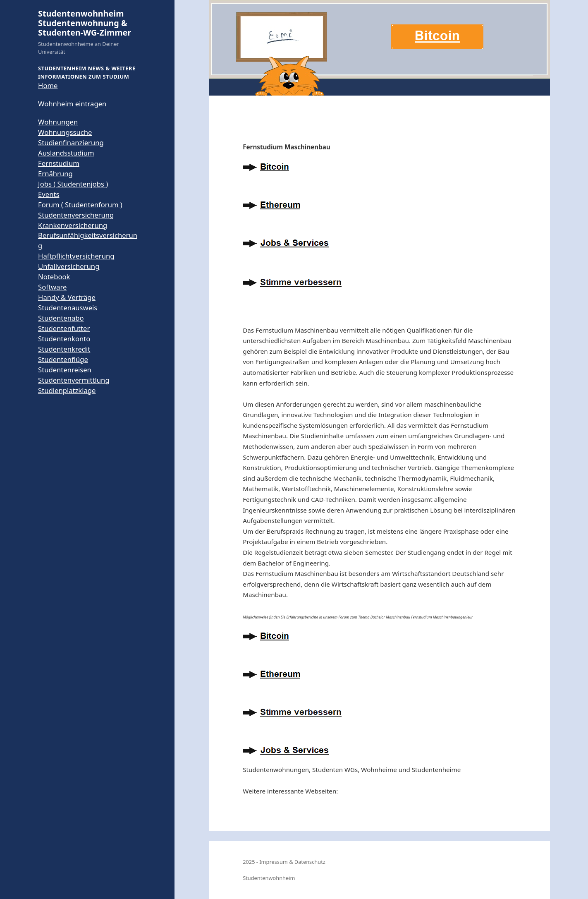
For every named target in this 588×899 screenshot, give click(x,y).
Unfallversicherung (69, 266)
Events (49, 194)
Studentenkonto (64, 339)
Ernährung (55, 174)
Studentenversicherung (76, 215)
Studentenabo (61, 318)
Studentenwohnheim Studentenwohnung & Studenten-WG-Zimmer (85, 23)
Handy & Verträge (67, 297)
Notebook (54, 277)
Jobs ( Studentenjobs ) (73, 184)
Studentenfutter (64, 328)
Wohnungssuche (65, 132)
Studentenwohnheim (269, 878)
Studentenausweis (68, 308)
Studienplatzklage (67, 390)
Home (48, 85)
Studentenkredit (64, 349)
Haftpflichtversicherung (76, 256)
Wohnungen (58, 122)
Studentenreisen (65, 370)
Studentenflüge (63, 359)
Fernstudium (59, 163)
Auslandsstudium (66, 153)
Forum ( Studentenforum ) (80, 205)
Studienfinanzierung (71, 143)
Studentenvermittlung (74, 380)
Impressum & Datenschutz (292, 862)
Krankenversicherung (73, 225)
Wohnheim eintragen (72, 104)
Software (52, 287)
